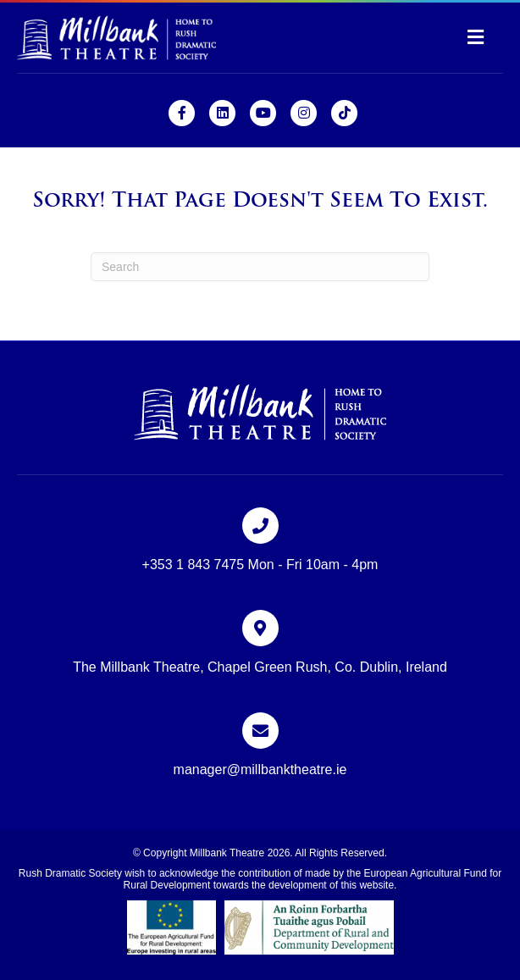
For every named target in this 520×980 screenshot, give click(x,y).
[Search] (260, 267)
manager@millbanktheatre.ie (260, 770)
